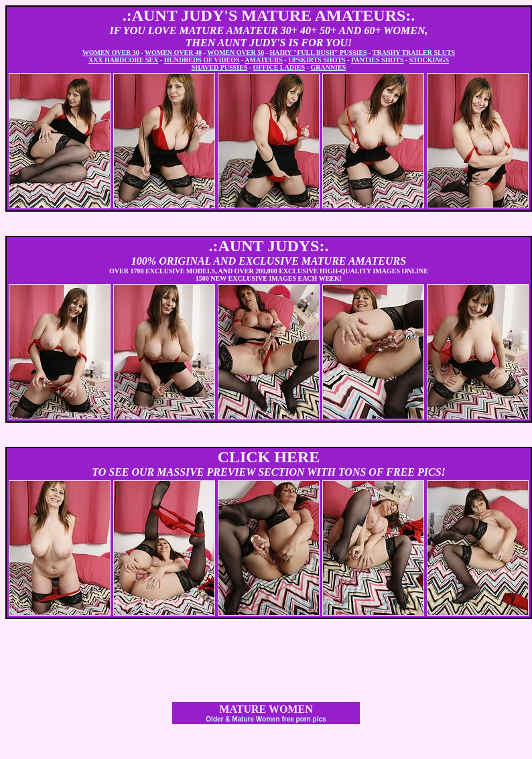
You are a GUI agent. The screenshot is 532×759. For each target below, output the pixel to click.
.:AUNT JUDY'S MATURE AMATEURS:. (269, 15)
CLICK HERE (269, 457)
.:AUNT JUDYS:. (269, 246)
